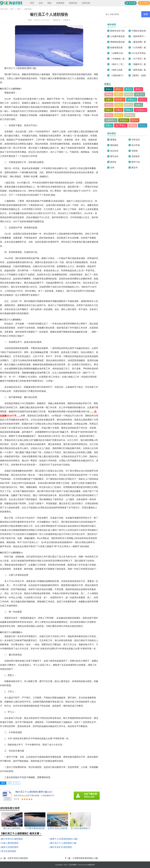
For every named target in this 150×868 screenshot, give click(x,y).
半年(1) (133, 125)
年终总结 (136, 140)
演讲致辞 (60, 3)
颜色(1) (129, 105)
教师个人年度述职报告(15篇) (64, 839)
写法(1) (119, 105)
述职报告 (28, 9)
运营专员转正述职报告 (18, 858)
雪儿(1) (129, 89)
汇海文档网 (72, 865)
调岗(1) (129, 110)
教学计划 (136, 162)
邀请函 (113, 140)
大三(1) (143, 125)
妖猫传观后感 (116, 48)
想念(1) (119, 115)
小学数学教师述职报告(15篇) (85, 858)
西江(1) (135, 120)
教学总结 (114, 156)
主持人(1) (140, 94)
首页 (32, 3)
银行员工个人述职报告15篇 (63, 843)
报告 (49, 3)
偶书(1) (119, 89)
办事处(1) (132, 100)
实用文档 (86, 3)
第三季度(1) (121, 125)
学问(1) (109, 94)
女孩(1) (139, 105)
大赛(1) (109, 100)
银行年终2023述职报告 (12, 839)
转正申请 (136, 145)
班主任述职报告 (9, 851)
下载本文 (66, 20)
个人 (17, 783)
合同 (112, 168)
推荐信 (113, 162)
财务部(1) (120, 100)
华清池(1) (124, 120)
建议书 (135, 168)
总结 (41, 3)
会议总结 (114, 151)
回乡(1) (109, 89)
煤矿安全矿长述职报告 (61, 847)
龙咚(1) (109, 105)
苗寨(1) (109, 125)
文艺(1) (143, 100)
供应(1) (109, 110)
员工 (10, 783)
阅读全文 (57, 20)
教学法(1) (130, 115)
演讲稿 (135, 151)
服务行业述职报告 (10, 847)
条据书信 (73, 3)
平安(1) (109, 115)
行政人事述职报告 (10, 843)
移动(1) (129, 94)
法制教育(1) (111, 120)
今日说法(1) (141, 110)
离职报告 (114, 145)
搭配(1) (119, 94)
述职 (3, 783)
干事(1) (119, 110)
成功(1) (139, 89)
